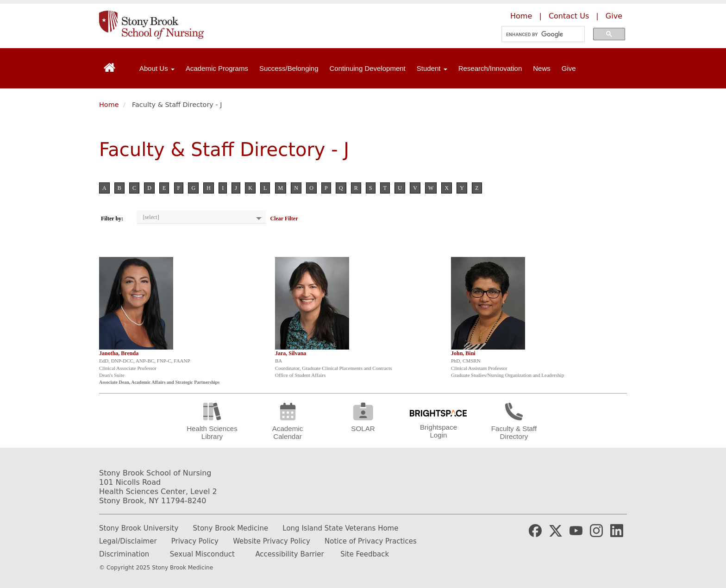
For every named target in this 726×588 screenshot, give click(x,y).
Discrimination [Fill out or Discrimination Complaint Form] (124, 554)
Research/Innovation (490, 68)
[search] (540, 34)
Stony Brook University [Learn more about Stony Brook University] (139, 528)
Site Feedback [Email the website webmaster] (365, 554)
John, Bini (463, 353)
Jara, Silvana (291, 353)
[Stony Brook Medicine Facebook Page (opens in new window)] (535, 530)
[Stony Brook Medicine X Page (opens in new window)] (556, 530)
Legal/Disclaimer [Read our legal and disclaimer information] (128, 541)
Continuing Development (368, 68)
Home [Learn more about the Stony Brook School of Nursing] (521, 16)
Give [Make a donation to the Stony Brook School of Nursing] (614, 16)
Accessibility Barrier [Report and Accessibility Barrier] (289, 554)
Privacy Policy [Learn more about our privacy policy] (195, 541)
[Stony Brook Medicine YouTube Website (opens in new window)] (576, 530)
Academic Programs (217, 68)
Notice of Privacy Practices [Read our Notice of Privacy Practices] (371, 541)
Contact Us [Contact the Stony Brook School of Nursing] (569, 16)
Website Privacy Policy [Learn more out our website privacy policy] (272, 541)
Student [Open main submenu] (432, 68)
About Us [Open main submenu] (157, 68)
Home (109, 105)
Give (569, 68)
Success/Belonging (289, 68)
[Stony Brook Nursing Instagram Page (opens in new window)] (596, 530)
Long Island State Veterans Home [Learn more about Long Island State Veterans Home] (340, 528)
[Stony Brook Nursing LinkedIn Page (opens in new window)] (617, 530)
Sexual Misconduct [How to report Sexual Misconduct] (202, 554)
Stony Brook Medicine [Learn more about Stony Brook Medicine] (231, 528)
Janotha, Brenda (119, 353)
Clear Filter (284, 219)
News (542, 68)
